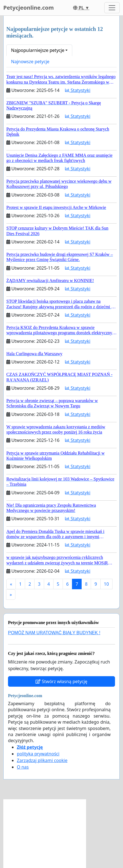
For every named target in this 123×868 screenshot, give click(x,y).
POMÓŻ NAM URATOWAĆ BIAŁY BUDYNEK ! (54, 633)
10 (106, 584)
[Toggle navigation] (112, 8)
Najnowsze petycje (30, 62)
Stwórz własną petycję (61, 681)
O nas (23, 767)
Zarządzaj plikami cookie (42, 760)
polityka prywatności (38, 754)
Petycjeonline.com (29, 8)
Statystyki (78, 90)
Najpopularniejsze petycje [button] (38, 50)
